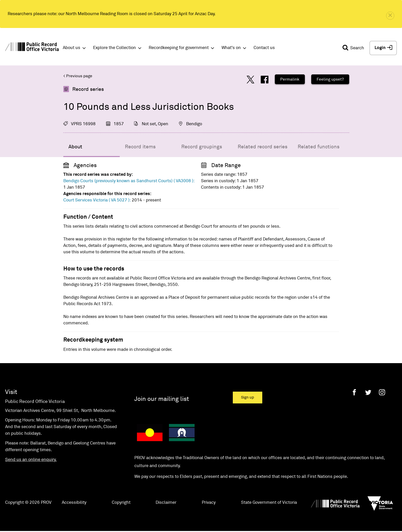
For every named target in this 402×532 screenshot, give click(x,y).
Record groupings (202, 147)
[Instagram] (382, 392)
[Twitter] (368, 392)
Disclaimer (166, 503)
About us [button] (72, 48)
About (75, 147)
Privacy (209, 503)
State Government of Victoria (269, 503)
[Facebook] (354, 392)
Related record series (263, 147)
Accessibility (74, 503)
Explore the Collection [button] (114, 48)
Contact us (264, 48)
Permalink (290, 79)
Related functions (319, 147)
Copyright (121, 503)
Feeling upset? (330, 79)
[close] (390, 16)
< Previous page (78, 76)
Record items (140, 147)
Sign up (248, 397)
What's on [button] (231, 48)
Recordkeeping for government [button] (179, 48)
